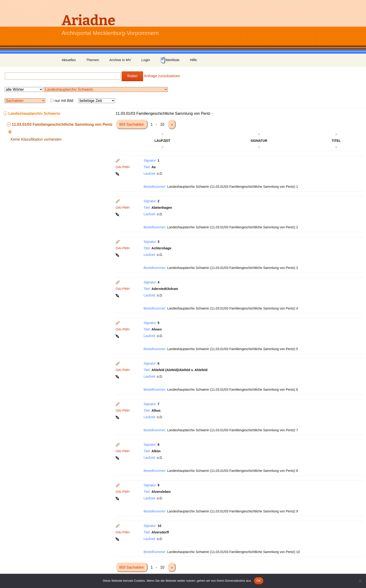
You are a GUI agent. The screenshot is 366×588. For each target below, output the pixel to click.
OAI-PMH (123, 167)
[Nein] (360, 581)
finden (132, 76)
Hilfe (193, 60)
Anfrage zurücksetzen (162, 76)
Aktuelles (69, 60)
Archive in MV (120, 60)
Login (146, 60)
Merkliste (170, 60)
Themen (93, 60)
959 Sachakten (132, 124)
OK (259, 581)
